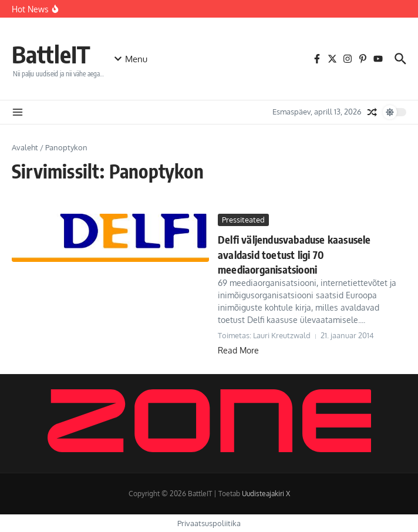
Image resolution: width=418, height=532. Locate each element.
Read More (238, 350)
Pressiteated (243, 220)
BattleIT (51, 54)
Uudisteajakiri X (266, 494)
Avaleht (25, 147)
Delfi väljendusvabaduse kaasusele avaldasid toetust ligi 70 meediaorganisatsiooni (294, 254)
